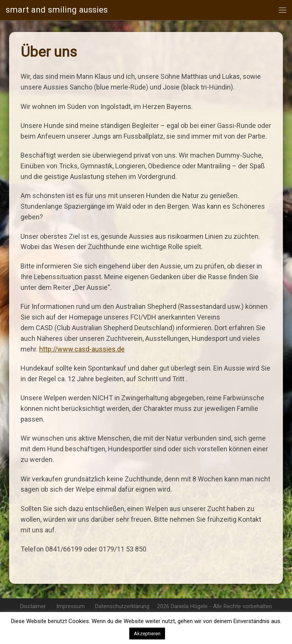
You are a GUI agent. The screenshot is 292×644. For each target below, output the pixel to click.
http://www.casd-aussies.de (82, 349)
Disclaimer (33, 606)
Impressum (71, 606)
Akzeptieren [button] (147, 634)
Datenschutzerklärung (122, 606)
